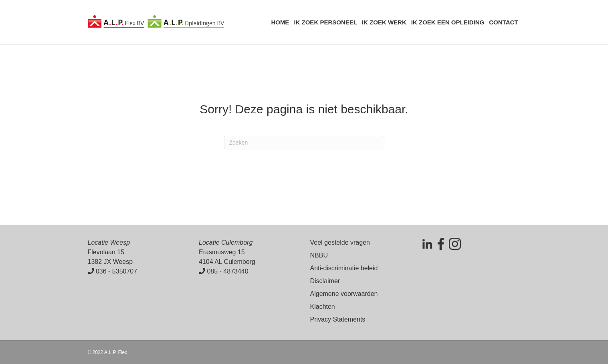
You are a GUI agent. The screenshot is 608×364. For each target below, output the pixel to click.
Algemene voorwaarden (344, 294)
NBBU (319, 255)
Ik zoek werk (384, 22)
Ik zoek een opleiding (448, 22)
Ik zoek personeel (325, 22)
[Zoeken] (304, 143)
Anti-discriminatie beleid (344, 268)
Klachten (323, 307)
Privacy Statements (338, 319)
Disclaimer (325, 281)
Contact (503, 22)
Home (280, 22)
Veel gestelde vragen (340, 242)
